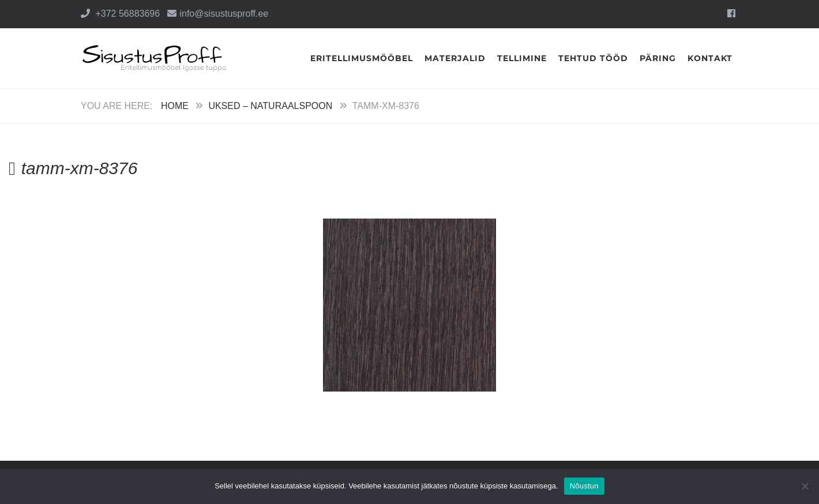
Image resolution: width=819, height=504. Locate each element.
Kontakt (710, 58)
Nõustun (584, 486)
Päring (658, 58)
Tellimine (522, 58)
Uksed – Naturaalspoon (270, 106)
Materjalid (455, 58)
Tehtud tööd (593, 58)
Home (175, 106)
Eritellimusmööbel (362, 58)
